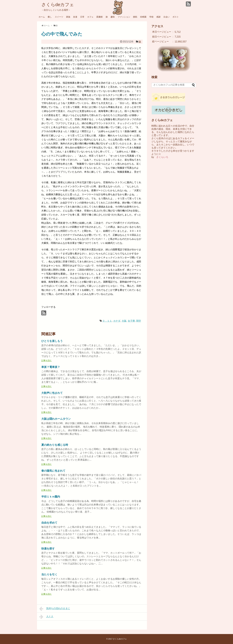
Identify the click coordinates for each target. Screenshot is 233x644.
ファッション (124, 17)
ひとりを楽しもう (52, 341)
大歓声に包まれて (52, 393)
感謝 (158, 17)
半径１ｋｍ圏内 (51, 497)
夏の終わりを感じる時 (55, 445)
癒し (50, 17)
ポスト (176, 17)
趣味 (113, 17)
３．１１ (107, 321)
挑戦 (135, 17)
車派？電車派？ (51, 367)
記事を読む (47, 360)
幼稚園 (143, 17)
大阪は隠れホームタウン (56, 419)
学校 (151, 17)
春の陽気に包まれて (53, 471)
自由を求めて (49, 523)
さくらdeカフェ (58, 5)
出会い (167, 17)
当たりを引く (49, 574)
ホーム (42, 17)
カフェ (90, 17)
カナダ (117, 321)
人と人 (46, 617)
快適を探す (48, 549)
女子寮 (131, 321)
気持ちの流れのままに (55, 609)
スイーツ (59, 17)
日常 (82, 17)
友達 (75, 17)
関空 (139, 321)
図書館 (100, 17)
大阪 (124, 321)
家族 (68, 17)
